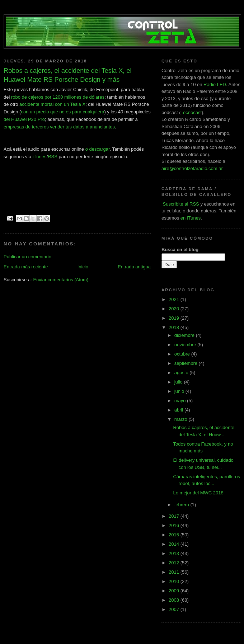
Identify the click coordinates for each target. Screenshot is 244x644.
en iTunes (191, 218)
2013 (175, 553)
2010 (175, 581)
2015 (175, 535)
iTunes (40, 157)
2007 (175, 609)
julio (179, 382)
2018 (175, 327)
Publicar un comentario (27, 257)
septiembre (187, 363)
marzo (182, 419)
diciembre (185, 335)
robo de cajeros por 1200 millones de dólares (58, 97)
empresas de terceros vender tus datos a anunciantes (59, 127)
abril (179, 410)
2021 (175, 299)
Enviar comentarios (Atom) (61, 280)
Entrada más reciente (26, 267)
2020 (175, 309)
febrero (182, 505)
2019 (175, 318)
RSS (53, 157)
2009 (175, 591)
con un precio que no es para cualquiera (62, 112)
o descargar (98, 149)
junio (180, 391)
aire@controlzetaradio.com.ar (192, 168)
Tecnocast (191, 112)
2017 (175, 516)
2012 (175, 563)
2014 (175, 544)
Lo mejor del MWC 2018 (198, 493)
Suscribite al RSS (180, 204)
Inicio (83, 267)
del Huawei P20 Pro (24, 119)
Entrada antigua (134, 267)
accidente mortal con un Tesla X (52, 104)
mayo (181, 401)
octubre (183, 354)
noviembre (186, 345)
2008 (175, 600)
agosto (182, 373)
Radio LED (215, 84)
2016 (175, 525)
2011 (175, 572)
